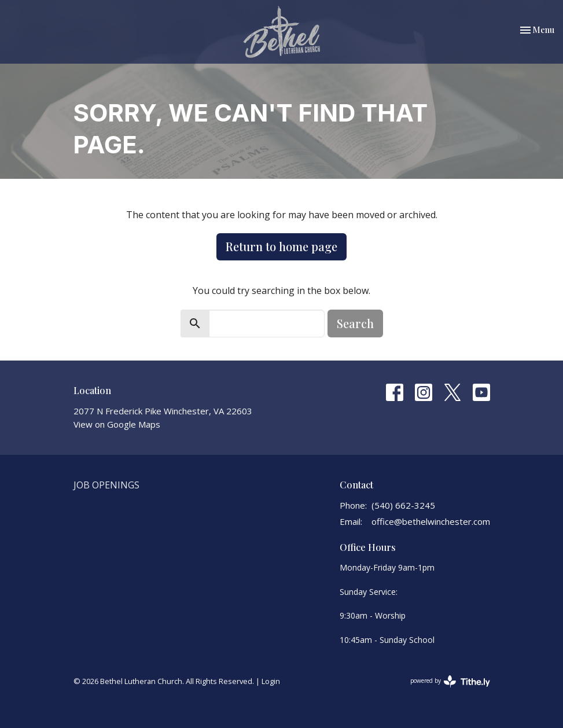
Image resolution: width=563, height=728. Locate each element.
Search (355, 323)
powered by (450, 681)
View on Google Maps (117, 424)
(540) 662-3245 (403, 505)
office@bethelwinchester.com (431, 521)
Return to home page (281, 246)
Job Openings (106, 485)
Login (271, 681)
